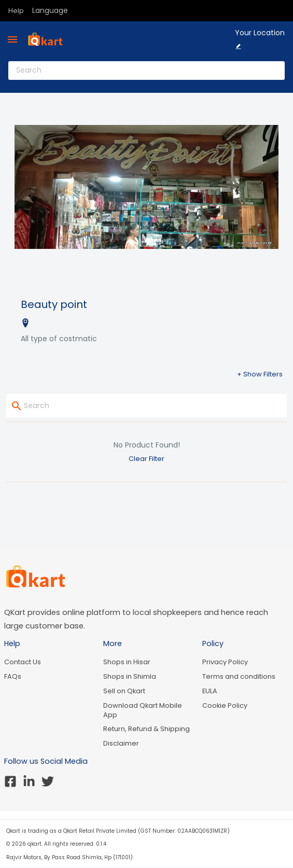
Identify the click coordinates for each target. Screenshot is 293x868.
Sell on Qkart (124, 691)
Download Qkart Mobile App (143, 710)
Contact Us (23, 662)
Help (16, 11)
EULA (210, 691)
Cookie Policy (225, 705)
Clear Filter (146, 459)
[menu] (12, 39)
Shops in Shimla (130, 676)
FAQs (13, 676)
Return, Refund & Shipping (146, 729)
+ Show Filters (260, 374)
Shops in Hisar (127, 662)
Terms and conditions (239, 676)
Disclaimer (121, 743)
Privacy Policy (225, 662)
